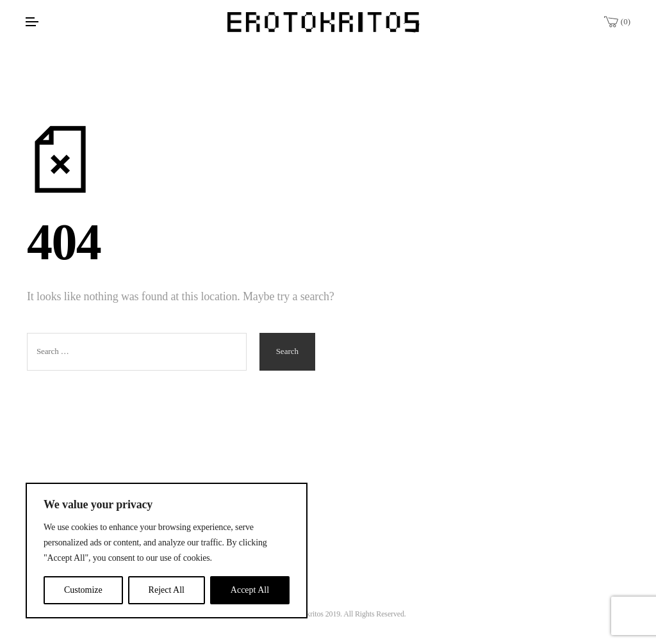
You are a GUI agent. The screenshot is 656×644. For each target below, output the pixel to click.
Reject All (167, 590)
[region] (167, 551)
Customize (83, 590)
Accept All (250, 590)
